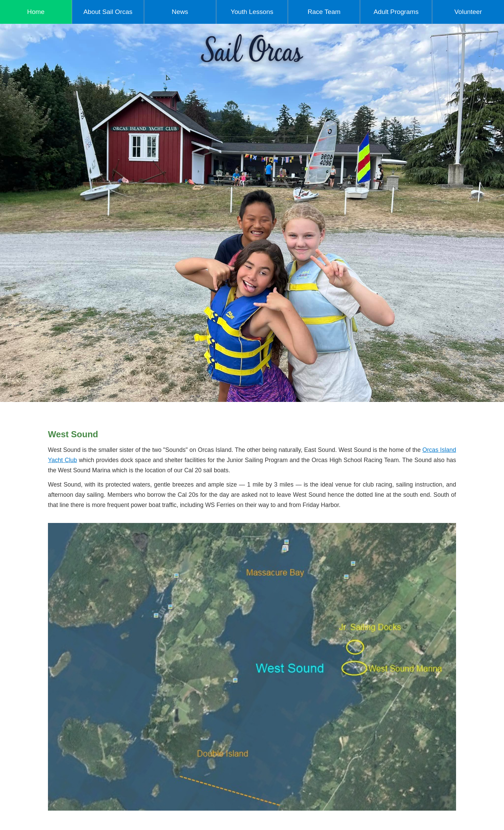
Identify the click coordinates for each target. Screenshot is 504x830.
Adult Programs (396, 12)
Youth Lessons (252, 12)
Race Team (324, 12)
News (180, 12)
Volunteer (468, 12)
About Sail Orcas (108, 12)
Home (36, 12)
